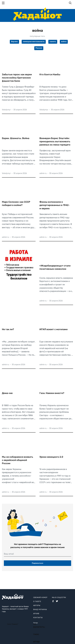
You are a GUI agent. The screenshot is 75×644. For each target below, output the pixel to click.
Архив (36, 614)
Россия (39, 48)
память (53, 42)
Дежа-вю (7, 393)
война (64, 42)
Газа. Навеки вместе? (52, 393)
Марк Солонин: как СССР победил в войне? (16, 204)
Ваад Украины (40, 609)
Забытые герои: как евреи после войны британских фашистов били (17, 78)
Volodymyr (6, 110)
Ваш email (9, 554)
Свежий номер (40, 597)
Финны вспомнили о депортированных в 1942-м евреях (55, 205)
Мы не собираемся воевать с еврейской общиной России (18, 460)
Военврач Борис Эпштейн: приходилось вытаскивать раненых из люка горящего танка (55, 142)
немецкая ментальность (34, 42)
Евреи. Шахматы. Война (16, 138)
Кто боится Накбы (50, 74)
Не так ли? (8, 329)
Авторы (37, 605)
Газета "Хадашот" (13, 624)
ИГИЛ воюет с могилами (53, 329)
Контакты (38, 618)
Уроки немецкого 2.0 (51, 457)
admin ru (43, 173)
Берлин (14, 42)
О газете (37, 601)
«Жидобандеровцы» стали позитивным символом (55, 267)
